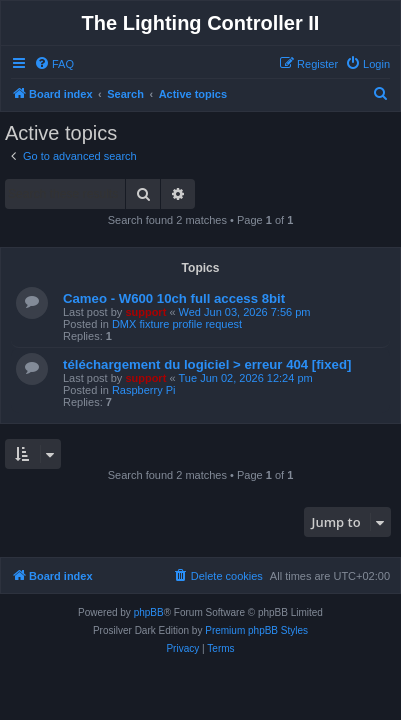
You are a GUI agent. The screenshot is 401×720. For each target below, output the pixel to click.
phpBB (149, 612)
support (145, 312)
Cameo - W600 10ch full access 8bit (174, 298)
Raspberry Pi (144, 390)
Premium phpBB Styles (256, 630)
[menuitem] (54, 64)
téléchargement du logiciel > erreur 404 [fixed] (207, 364)
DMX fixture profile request (177, 324)
